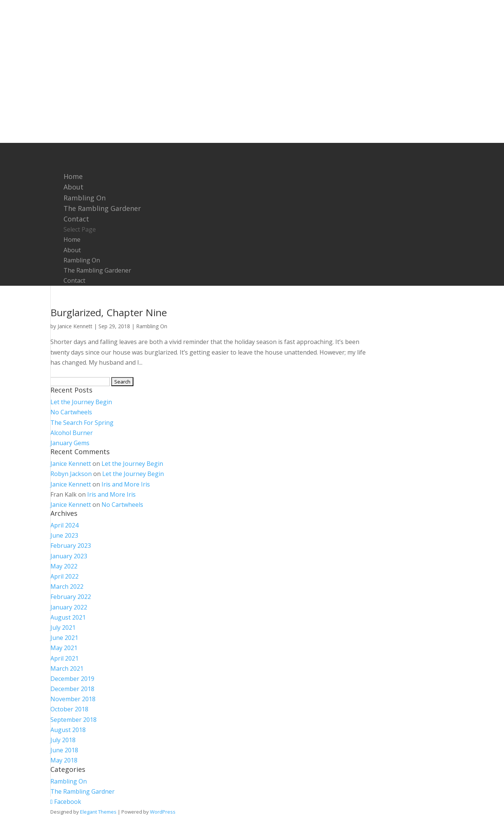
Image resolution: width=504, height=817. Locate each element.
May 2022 (64, 566)
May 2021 (64, 648)
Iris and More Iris (126, 484)
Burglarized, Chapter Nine (109, 312)
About (72, 250)
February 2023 (71, 546)
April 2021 (64, 658)
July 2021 (63, 628)
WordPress (163, 812)
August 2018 (68, 730)
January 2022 (69, 607)
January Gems (70, 443)
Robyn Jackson (71, 474)
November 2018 (73, 699)
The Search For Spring (82, 423)
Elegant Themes (98, 812)
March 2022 (67, 587)
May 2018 (64, 760)
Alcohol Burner (72, 433)
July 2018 (63, 740)
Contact (74, 280)
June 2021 (64, 638)
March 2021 (67, 668)
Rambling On (82, 260)
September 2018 (73, 720)
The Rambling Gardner (82, 791)
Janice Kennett (75, 326)
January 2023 (69, 556)
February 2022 (71, 597)
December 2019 (72, 679)
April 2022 (64, 576)
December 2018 (72, 689)
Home (72, 239)
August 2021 (68, 617)
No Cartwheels (71, 412)
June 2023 (64, 535)
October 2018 (69, 709)
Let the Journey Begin (81, 402)
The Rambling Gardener (102, 208)
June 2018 (64, 750)
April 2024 (64, 525)
